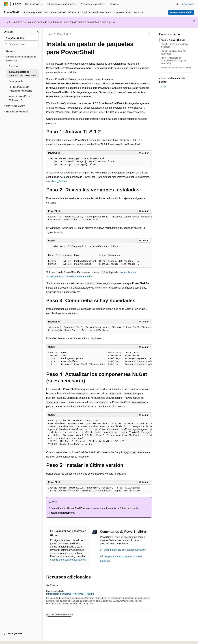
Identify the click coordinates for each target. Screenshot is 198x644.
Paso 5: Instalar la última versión (176, 68)
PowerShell (63, 34)
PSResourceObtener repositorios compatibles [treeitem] (20, 89)
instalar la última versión (79, 277)
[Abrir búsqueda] (177, 4)
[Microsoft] (6, 4)
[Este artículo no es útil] (165, 87)
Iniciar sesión (188, 4)
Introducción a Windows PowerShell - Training (70, 594)
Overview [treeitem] (11, 51)
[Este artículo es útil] (161, 87)
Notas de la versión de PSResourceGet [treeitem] (19, 98)
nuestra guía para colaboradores (68, 560)
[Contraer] (38, 32)
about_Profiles (59, 181)
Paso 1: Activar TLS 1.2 (173, 40)
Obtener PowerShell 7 (181, 12)
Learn (50, 34)
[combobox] (21, 38)
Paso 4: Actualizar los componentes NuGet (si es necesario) (174, 61)
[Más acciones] (149, 34)
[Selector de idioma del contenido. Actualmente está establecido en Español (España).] (16, 639)
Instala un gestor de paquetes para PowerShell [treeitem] (22, 74)
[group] (99, 218)
